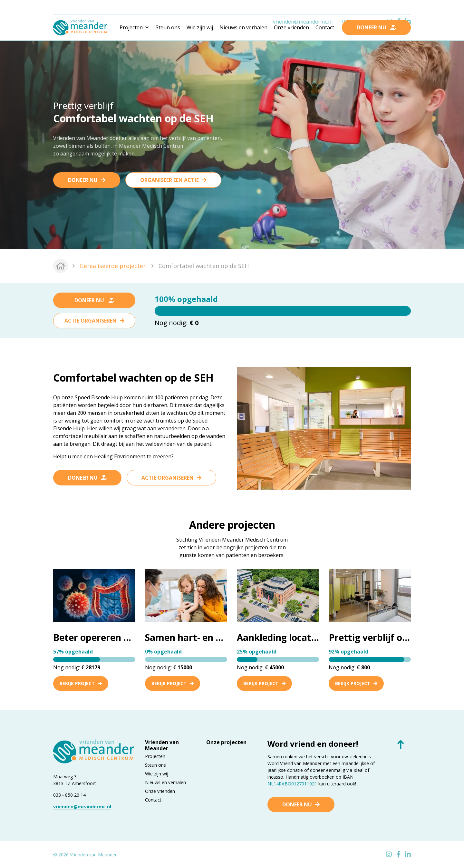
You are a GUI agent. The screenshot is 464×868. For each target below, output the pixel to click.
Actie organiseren (91, 321)
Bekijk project (81, 683)
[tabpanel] (232, 144)
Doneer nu (83, 180)
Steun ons (168, 27)
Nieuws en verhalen (243, 27)
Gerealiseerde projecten (113, 266)
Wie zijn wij (200, 27)
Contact (325, 27)
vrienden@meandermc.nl (303, 7)
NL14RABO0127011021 (292, 784)
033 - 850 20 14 (69, 795)
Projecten (155, 756)
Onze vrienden (291, 27)
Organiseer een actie (169, 180)
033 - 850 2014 (360, 7)
